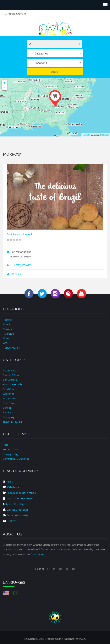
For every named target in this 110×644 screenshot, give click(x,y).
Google (106, 135)
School (7, 408)
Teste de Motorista (16, 515)
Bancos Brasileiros (16, 510)
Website (17, 274)
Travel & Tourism (13, 422)
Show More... (12, 348)
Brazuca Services (15, 14)
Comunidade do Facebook (20, 493)
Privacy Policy (11, 454)
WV (5, 343)
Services (8, 412)
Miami (6, 324)
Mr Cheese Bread (19, 234)
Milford (7, 338)
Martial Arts (10, 398)
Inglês (8, 482)
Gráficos (10, 521)
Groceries (9, 394)
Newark (7, 329)
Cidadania (11, 487)
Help (6, 445)
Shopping (8, 417)
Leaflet (86, 135)
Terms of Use (11, 449)
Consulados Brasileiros (18, 498)
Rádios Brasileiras (15, 504)
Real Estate (9, 403)
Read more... (38, 554)
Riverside (8, 334)
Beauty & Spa (11, 375)
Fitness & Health (12, 384)
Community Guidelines (16, 459)
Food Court (9, 389)
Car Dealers (10, 380)
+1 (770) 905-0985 (22, 265)
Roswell (7, 320)
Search (55, 72)
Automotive (10, 370)
